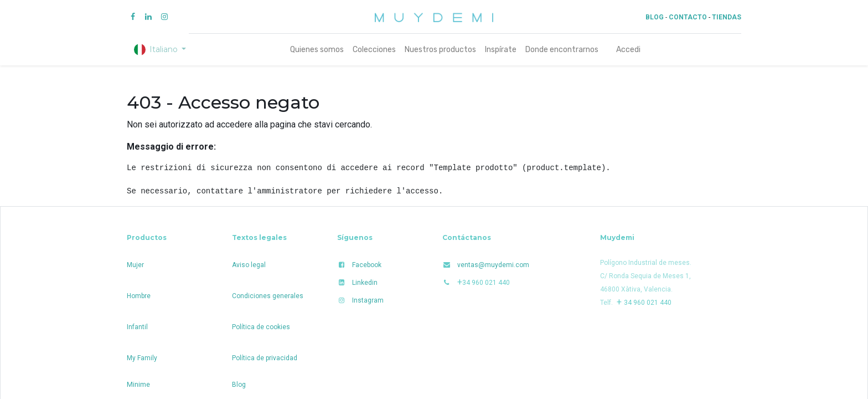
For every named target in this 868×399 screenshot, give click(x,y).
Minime (138, 384)
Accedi (628, 50)
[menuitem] (317, 50)
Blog (239, 385)
